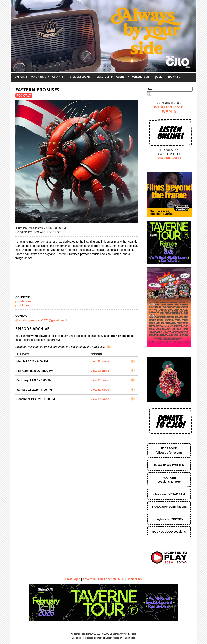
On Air (19, 77)
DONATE (174, 77)
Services (103, 77)
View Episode (100, 361)
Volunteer (140, 77)
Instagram (25, 301)
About (121, 77)
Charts (58, 77)
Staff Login (73, 579)
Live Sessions (80, 77)
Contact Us (134, 579)
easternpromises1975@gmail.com (42, 320)
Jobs (159, 77)
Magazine (38, 77)
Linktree (23, 305)
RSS (121, 579)
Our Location (107, 579)
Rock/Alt (24, 96)
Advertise (89, 579)
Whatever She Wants (169, 109)
